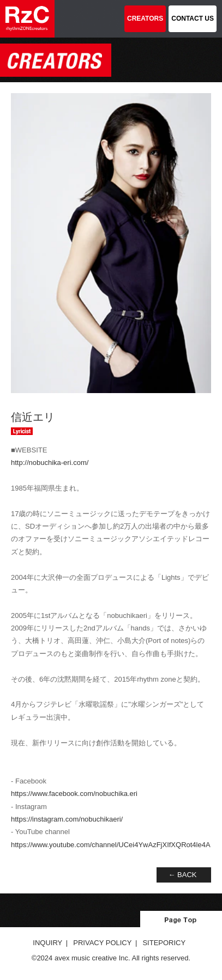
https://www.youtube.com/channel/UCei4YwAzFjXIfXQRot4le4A (111, 845)
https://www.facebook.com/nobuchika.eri (74, 794)
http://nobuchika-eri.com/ (50, 463)
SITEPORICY (164, 943)
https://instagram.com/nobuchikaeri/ (67, 819)
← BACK (182, 875)
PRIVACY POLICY (102, 943)
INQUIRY (47, 943)
